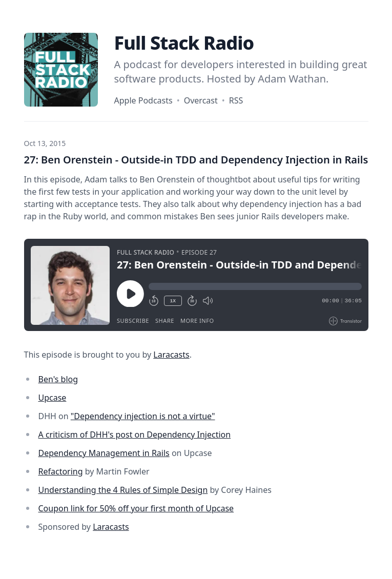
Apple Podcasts (143, 100)
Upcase (53, 398)
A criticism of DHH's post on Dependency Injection (135, 435)
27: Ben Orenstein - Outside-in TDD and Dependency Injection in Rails (196, 160)
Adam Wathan (292, 79)
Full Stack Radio (184, 43)
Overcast (201, 100)
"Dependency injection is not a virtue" (143, 416)
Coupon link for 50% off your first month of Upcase (136, 508)
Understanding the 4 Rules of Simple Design (123, 490)
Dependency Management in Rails (104, 453)
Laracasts (171, 355)
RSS (236, 100)
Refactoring (61, 471)
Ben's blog (58, 379)
